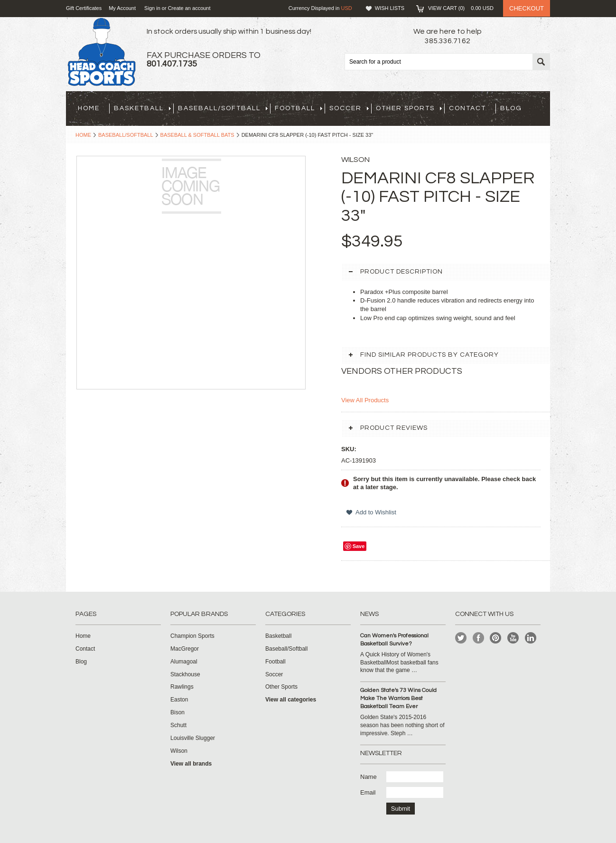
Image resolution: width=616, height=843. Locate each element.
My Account (122, 8)
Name (369, 777)
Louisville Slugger (193, 738)
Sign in (152, 8)
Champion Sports (192, 636)
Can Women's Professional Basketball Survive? (394, 640)
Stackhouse (185, 674)
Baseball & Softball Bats (197, 135)
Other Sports (409, 108)
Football (299, 108)
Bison (177, 712)
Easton (179, 700)
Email (368, 792)
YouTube (513, 638)
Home (83, 135)
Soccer (349, 108)
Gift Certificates (84, 8)
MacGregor (185, 649)
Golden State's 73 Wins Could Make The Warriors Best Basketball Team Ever (398, 698)
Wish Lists (390, 8)
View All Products (365, 400)
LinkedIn (531, 638)
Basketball (142, 108)
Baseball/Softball (223, 108)
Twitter (461, 638)
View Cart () (461, 8)
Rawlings (182, 687)
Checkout (527, 8)
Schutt (178, 725)
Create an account (189, 8)
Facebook (479, 638)
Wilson (179, 751)
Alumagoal (184, 662)
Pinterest (496, 638)
